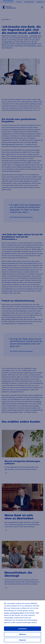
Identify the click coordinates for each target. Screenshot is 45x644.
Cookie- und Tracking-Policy (14, 615)
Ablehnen (22, 637)
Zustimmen (22, 631)
